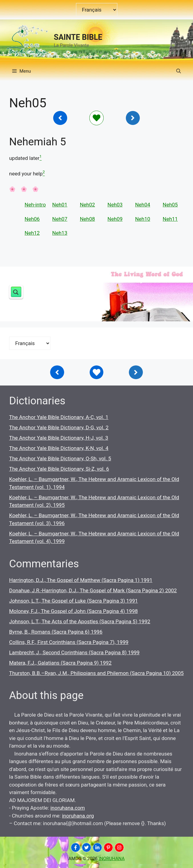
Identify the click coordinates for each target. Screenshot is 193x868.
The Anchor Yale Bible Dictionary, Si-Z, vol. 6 (59, 469)
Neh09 (115, 219)
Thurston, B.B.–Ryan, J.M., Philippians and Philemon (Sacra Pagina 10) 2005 (96, 673)
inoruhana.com (68, 808)
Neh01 (60, 205)
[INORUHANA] (76, 847)
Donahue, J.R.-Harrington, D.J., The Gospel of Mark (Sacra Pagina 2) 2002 (93, 590)
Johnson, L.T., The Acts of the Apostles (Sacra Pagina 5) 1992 (80, 621)
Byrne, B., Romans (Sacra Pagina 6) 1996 (56, 632)
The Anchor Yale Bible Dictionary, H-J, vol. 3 (59, 438)
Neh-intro (35, 205)
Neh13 (60, 233)
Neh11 (170, 219)
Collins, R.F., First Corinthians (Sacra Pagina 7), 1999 (69, 642)
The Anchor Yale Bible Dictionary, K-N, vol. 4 (59, 448)
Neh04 (143, 205)
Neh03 (115, 205)
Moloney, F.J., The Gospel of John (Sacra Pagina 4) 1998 (73, 611)
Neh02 (88, 205)
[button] (179, 71)
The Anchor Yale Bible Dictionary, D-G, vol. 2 (59, 427)
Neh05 (170, 205)
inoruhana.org (78, 816)
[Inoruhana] (60, 118)
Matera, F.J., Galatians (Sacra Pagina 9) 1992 (60, 663)
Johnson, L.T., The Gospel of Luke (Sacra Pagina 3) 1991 (74, 601)
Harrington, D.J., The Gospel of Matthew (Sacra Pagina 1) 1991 (81, 580)
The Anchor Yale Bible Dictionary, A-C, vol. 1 (59, 417)
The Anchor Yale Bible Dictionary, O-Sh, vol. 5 (60, 458)
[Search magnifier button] (16, 292)
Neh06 (32, 219)
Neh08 (88, 219)
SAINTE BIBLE (78, 37)
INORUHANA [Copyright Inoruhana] (112, 859)
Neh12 (32, 233)
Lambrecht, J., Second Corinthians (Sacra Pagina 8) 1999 (74, 652)
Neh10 (143, 219)
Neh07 (60, 219)
